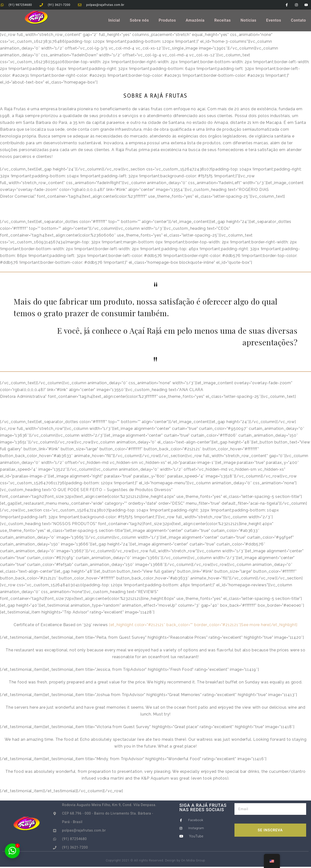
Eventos (274, 21)
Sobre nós (139, 21)
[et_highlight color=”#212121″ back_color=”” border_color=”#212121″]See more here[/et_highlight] (203, 626)
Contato (298, 21)
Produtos (167, 21)
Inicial (114, 21)
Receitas (223, 21)
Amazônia (195, 21)
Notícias (248, 21)
